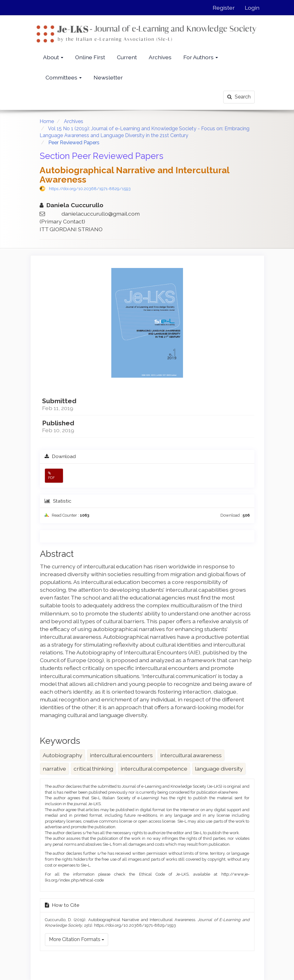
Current (127, 57)
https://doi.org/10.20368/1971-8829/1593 (90, 189)
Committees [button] (64, 77)
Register (224, 8)
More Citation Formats (77, 939)
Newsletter (108, 77)
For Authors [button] (201, 57)
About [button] (53, 57)
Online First (90, 57)
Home (47, 121)
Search (239, 97)
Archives (160, 57)
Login (252, 8)
